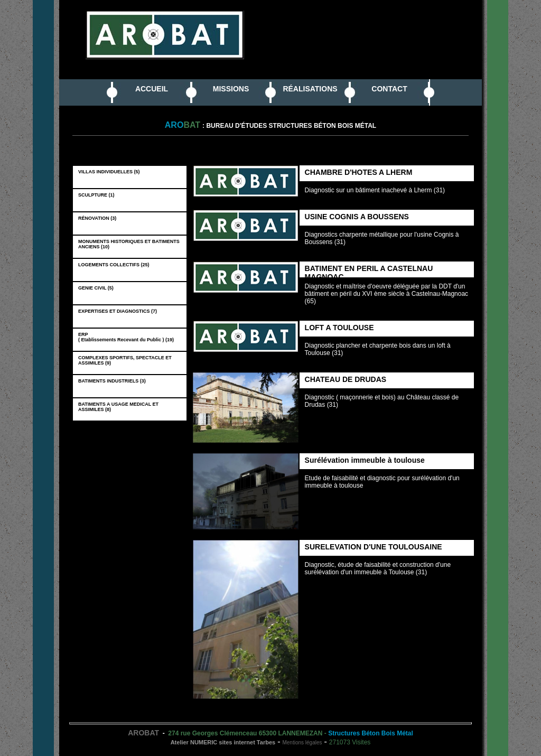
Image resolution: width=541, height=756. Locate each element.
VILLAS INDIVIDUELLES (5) (110, 172)
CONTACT (389, 89)
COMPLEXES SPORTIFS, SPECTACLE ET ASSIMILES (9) (125, 360)
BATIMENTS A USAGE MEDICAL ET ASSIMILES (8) (118, 407)
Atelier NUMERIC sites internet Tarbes (223, 742)
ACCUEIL (152, 89)
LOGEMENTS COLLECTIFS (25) (115, 265)
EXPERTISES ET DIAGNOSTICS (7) (119, 311)
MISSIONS (231, 89)
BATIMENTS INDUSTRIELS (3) (113, 381)
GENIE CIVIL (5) (97, 288)
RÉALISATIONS (310, 89)
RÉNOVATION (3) (99, 218)
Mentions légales (302, 743)
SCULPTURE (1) (98, 195)
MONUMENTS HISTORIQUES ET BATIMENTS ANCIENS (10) (129, 244)
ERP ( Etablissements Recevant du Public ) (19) (127, 337)
